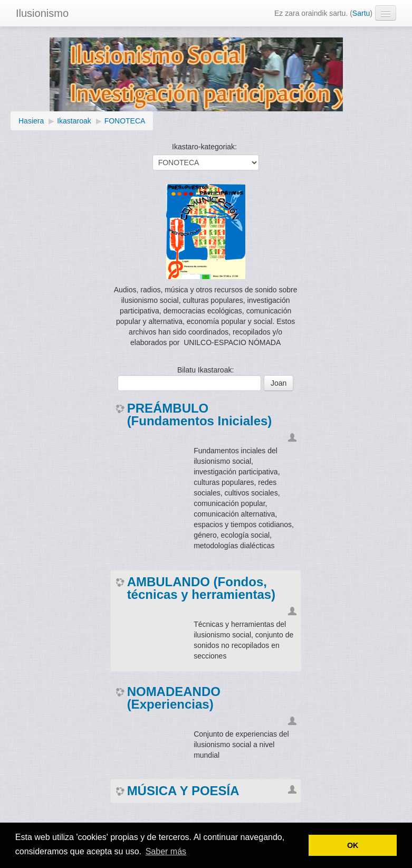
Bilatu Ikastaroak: (205, 370)
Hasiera (31, 121)
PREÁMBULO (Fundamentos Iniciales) (200, 415)
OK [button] (353, 845)
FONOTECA (125, 121)
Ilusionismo (42, 13)
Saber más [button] (166, 851)
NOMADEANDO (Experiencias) (174, 698)
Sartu (361, 13)
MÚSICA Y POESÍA (183, 791)
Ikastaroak (74, 121)
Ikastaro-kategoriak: (204, 147)
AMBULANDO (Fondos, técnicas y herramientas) (201, 588)
